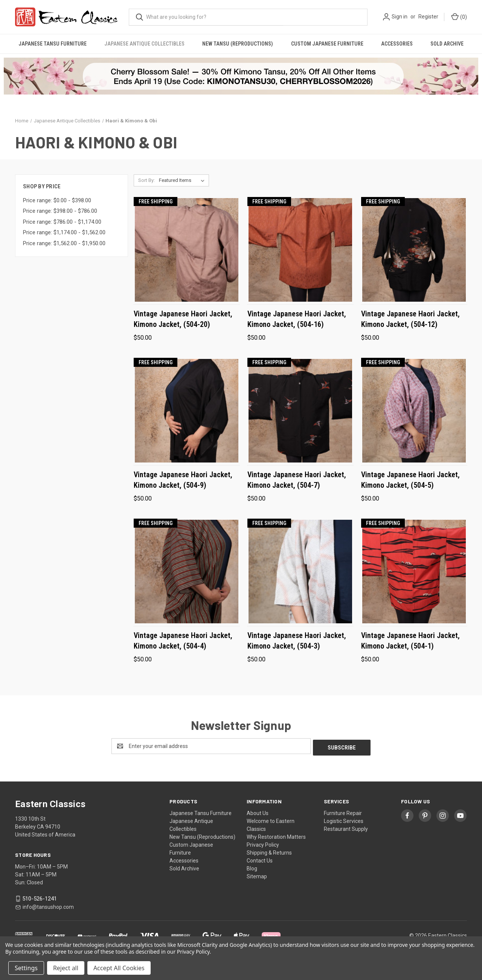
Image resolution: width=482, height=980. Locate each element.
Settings (26, 968)
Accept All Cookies (119, 968)
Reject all (66, 968)
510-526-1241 (40, 897)
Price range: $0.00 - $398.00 (57, 200)
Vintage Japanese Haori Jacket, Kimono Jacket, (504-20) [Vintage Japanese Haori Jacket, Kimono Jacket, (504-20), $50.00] (183, 319)
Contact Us (260, 859)
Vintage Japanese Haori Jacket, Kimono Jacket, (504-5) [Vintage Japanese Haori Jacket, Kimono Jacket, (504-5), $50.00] (410, 480)
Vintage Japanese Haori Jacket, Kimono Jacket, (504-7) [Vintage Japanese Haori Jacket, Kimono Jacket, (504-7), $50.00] (297, 480)
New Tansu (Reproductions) (238, 44)
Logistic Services (344, 820)
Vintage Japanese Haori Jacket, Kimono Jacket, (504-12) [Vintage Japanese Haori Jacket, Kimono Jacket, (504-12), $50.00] (410, 319)
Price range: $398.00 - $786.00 (60, 211)
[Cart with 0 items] (458, 17)
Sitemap (257, 875)
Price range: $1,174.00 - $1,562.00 (64, 232)
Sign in (400, 17)
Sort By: (146, 180)
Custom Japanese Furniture (327, 44)
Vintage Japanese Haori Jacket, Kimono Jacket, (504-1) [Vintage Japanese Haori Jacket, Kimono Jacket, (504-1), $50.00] (410, 641)
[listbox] (183, 180)
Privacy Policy (263, 843)
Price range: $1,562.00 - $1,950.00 (64, 243)
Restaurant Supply (346, 827)
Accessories (397, 44)
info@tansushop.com (48, 905)
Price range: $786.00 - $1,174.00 (62, 222)
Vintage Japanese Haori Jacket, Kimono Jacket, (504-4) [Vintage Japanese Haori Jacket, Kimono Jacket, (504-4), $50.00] (183, 641)
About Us (258, 812)
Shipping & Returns (269, 851)
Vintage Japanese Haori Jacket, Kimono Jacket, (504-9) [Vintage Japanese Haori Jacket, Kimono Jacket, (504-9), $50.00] (183, 480)
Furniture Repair (343, 812)
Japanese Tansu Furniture (53, 44)
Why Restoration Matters (276, 835)
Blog (252, 867)
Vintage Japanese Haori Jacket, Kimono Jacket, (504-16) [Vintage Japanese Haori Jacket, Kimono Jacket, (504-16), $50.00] (297, 319)
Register (428, 17)
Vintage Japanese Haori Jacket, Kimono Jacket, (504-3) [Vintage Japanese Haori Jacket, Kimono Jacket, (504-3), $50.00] (297, 641)
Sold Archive (447, 44)
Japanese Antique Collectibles (144, 44)
